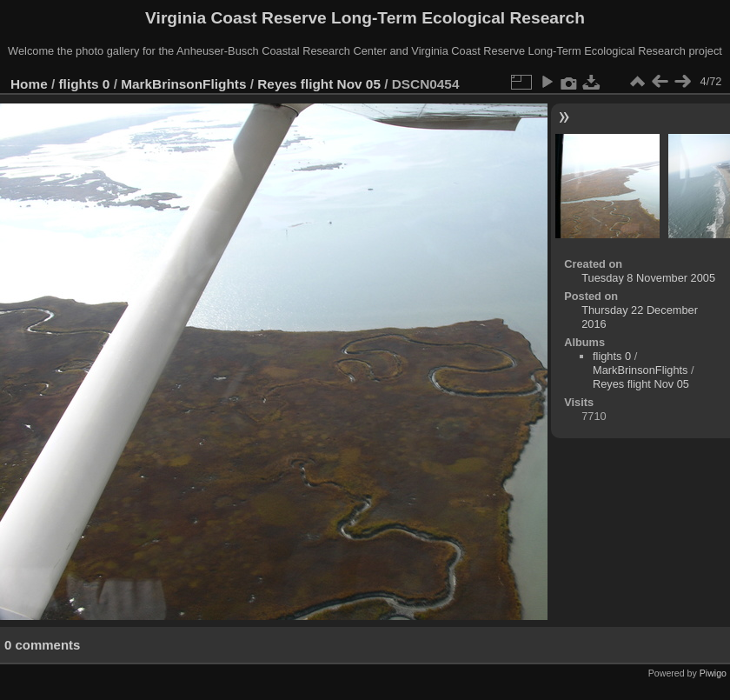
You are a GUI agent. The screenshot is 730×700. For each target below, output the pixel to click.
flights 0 (85, 84)
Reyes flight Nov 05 (319, 84)
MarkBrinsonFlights (183, 84)
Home (29, 84)
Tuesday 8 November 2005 (648, 278)
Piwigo (713, 673)
